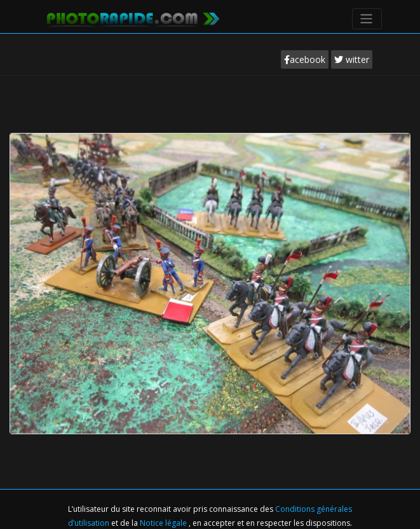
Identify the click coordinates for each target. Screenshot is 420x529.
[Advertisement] (210, 114)
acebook (305, 59)
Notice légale (164, 523)
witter (352, 59)
